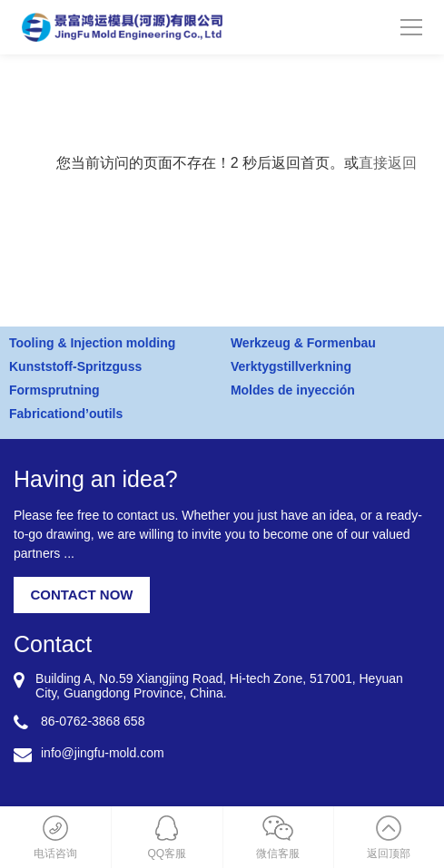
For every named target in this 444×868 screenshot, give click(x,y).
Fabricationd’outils (66, 414)
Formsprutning (54, 390)
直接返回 (388, 163)
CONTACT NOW (81, 595)
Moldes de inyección (293, 390)
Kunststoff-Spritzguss (75, 366)
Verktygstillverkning (291, 366)
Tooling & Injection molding (92, 343)
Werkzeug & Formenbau (303, 343)
